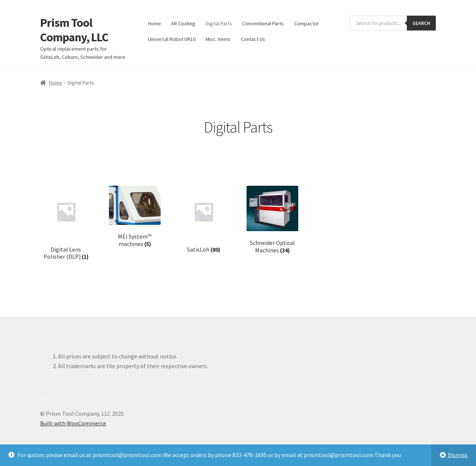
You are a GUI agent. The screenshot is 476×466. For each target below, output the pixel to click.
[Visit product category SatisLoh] (204, 219)
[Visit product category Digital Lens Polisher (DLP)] (66, 223)
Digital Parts (219, 23)
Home (155, 23)
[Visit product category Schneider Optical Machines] (272, 220)
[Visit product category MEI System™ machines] (135, 217)
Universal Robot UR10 (172, 39)
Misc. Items (218, 39)
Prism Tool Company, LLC (74, 30)
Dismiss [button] (458, 455)
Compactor (307, 23)
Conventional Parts (263, 23)
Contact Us (253, 39)
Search (421, 23)
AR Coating (183, 23)
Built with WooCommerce (73, 423)
